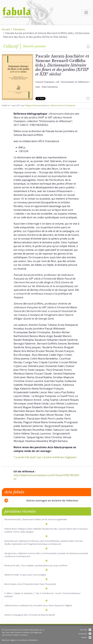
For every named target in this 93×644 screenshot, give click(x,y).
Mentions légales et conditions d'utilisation (20, 640)
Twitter (86, 637)
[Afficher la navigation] (86, 12)
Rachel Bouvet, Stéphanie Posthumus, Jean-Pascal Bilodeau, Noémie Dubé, (43, 542)
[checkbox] (88, 46)
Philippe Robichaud (33, 105)
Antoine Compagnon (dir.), (30, 615)
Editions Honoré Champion (63, 105)
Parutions (19, 29)
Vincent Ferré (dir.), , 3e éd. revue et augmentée (36, 519)
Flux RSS (86, 630)
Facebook (85, 634)
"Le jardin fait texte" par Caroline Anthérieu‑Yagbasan (45, 457)
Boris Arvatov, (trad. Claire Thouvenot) (30, 584)
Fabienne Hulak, (25, 575)
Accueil (6, 29)
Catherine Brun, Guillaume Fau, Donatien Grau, (38, 605)
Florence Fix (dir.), (36, 565)
